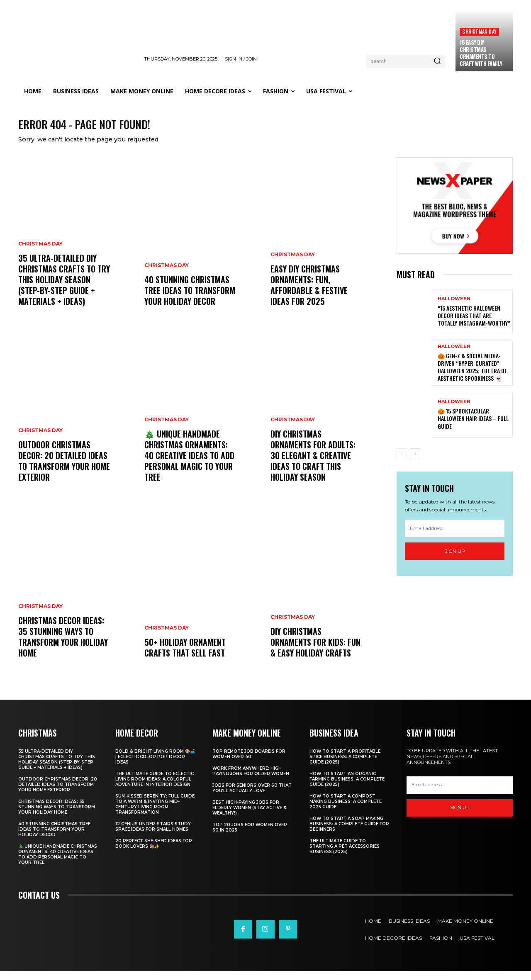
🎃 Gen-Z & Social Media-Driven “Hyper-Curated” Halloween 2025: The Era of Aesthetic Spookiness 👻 (472, 376)
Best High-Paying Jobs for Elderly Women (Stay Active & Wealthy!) (250, 816)
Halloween (454, 308)
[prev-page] (402, 462)
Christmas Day (479, 31)
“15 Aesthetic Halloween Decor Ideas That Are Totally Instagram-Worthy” (474, 324)
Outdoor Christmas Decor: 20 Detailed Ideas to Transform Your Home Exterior (64, 469)
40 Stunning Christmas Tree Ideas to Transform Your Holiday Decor (190, 299)
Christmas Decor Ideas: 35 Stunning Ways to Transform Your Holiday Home (63, 645)
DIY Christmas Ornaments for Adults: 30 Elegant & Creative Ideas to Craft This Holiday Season (313, 464)
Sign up (455, 560)
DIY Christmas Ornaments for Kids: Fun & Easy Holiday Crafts (315, 651)
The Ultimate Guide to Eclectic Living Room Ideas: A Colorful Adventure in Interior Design (155, 788)
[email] (455, 537)
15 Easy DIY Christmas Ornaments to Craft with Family (481, 53)
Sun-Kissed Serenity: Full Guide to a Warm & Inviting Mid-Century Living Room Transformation (155, 813)
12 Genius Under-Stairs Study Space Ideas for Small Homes (153, 835)
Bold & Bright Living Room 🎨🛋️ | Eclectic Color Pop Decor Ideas (155, 765)
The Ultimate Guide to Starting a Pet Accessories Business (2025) (345, 855)
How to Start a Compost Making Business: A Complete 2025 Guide (346, 810)
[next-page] (415, 462)
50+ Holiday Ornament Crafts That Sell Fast (185, 656)
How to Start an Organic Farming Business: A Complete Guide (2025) (347, 788)
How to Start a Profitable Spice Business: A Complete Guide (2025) (345, 765)
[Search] (437, 61)
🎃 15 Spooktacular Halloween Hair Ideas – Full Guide (473, 427)
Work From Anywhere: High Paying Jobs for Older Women (251, 780)
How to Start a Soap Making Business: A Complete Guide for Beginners (349, 833)
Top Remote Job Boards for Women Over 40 (249, 763)
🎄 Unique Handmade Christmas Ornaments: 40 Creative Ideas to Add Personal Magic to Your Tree (189, 464)
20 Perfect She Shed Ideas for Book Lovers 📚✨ (154, 852)
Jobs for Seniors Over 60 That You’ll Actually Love (252, 797)
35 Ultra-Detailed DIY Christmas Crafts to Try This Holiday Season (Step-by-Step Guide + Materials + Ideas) (64, 288)
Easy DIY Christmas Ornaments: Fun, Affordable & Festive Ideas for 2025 (309, 294)
